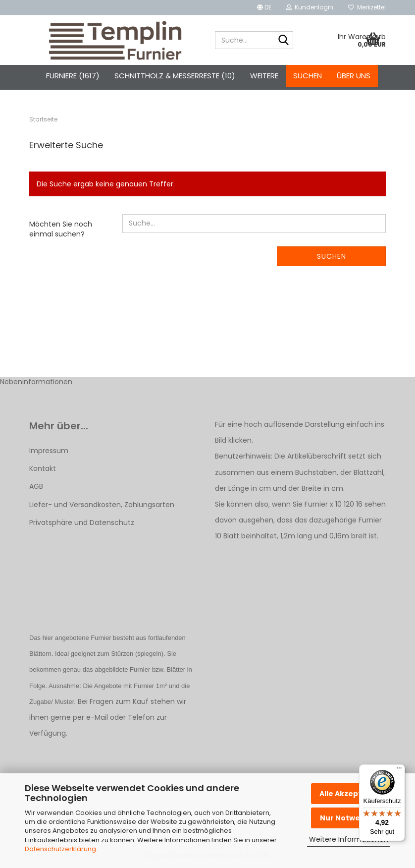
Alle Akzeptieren (351, 794)
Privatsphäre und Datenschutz (82, 522)
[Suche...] (284, 41)
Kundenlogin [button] (310, 7)
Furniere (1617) (73, 76)
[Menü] (399, 770)
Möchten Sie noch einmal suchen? (61, 229)
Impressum (49, 451)
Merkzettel (367, 7)
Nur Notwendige (351, 818)
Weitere (264, 76)
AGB (36, 486)
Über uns (354, 76)
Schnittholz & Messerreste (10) (175, 76)
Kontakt (43, 468)
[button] (264, 7)
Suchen (308, 76)
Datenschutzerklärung (60, 849)
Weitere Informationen (349, 839)
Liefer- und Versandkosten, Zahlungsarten (102, 505)
